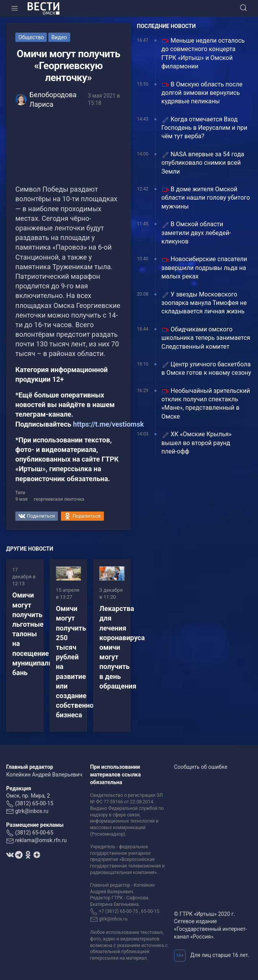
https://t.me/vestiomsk (108, 424)
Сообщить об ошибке (201, 767)
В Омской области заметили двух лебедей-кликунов (196, 233)
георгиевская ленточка (59, 499)
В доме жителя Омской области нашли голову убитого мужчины (206, 198)
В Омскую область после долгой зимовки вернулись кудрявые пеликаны (202, 93)
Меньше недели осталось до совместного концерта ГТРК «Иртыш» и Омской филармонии (203, 53)
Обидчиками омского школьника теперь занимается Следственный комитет (206, 338)
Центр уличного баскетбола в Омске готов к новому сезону (206, 368)
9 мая (21, 499)
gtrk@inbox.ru (32, 811)
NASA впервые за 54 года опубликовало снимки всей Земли (203, 163)
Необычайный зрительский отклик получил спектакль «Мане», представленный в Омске (206, 404)
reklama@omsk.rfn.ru (41, 840)
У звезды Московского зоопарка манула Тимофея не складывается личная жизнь (204, 303)
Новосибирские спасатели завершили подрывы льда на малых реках (204, 268)
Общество (31, 37)
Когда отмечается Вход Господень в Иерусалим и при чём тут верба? (204, 128)
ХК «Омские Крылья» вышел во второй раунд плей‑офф (196, 443)
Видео (59, 37)
